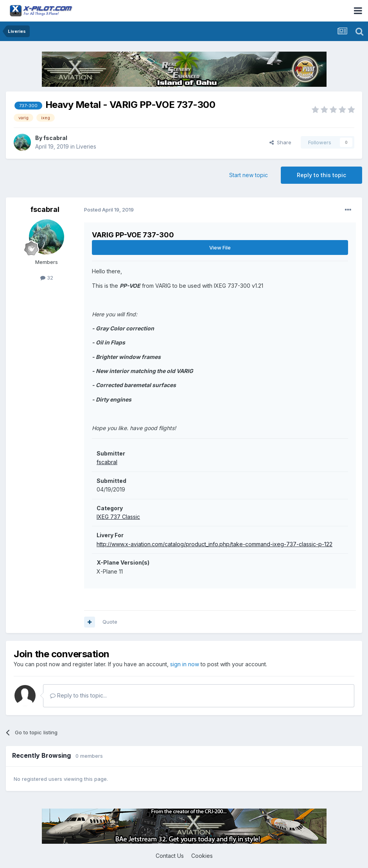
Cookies (202, 856)
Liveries (86, 146)
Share (280, 142)
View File (220, 247)
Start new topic (249, 175)
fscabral (55, 138)
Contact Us (170, 856)
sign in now (185, 664)
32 (47, 278)
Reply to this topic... (78, 695)
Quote (110, 622)
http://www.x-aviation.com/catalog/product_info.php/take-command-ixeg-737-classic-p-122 (215, 544)
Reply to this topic (321, 175)
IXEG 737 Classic (118, 517)
